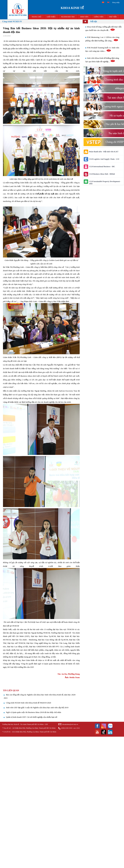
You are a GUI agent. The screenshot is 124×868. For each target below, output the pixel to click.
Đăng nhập (116, 2)
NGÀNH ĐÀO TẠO (68, 17)
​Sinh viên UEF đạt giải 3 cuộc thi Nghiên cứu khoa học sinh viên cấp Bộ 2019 (37, 708)
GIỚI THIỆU (51, 17)
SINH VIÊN (84, 17)
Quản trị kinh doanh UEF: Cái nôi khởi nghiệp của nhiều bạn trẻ (32, 717)
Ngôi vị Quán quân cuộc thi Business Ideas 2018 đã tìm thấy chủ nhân (33, 712)
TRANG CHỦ (36, 17)
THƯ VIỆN (113, 17)
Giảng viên (99, 17)
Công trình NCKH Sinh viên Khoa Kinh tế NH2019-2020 (29, 703)
